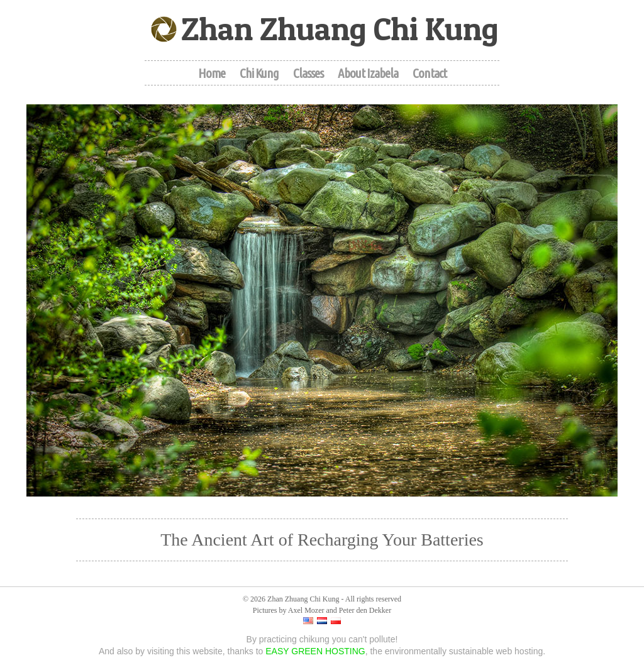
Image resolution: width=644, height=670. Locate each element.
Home (212, 73)
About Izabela (368, 73)
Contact (430, 73)
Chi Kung (259, 73)
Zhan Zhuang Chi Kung (340, 29)
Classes (308, 73)
